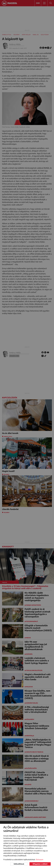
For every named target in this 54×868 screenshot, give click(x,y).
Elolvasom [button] (40, 860)
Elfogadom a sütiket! (40, 864)
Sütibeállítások (19, 864)
